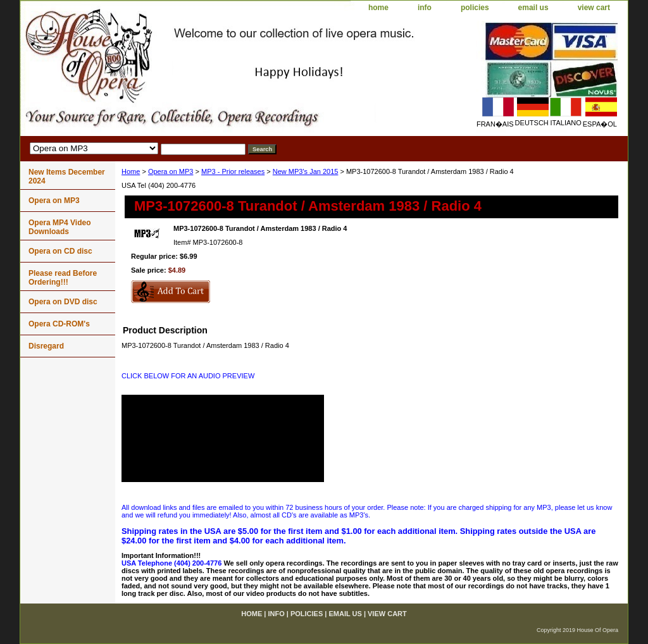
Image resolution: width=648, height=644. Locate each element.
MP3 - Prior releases (233, 171)
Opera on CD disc (60, 251)
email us (533, 8)
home (378, 8)
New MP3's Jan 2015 (306, 171)
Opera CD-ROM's (59, 324)
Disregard (46, 346)
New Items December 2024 (67, 176)
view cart (594, 8)
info (425, 8)
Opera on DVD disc (63, 302)
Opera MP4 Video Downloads (59, 227)
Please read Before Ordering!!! (63, 278)
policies (475, 8)
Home (131, 171)
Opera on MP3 (171, 171)
